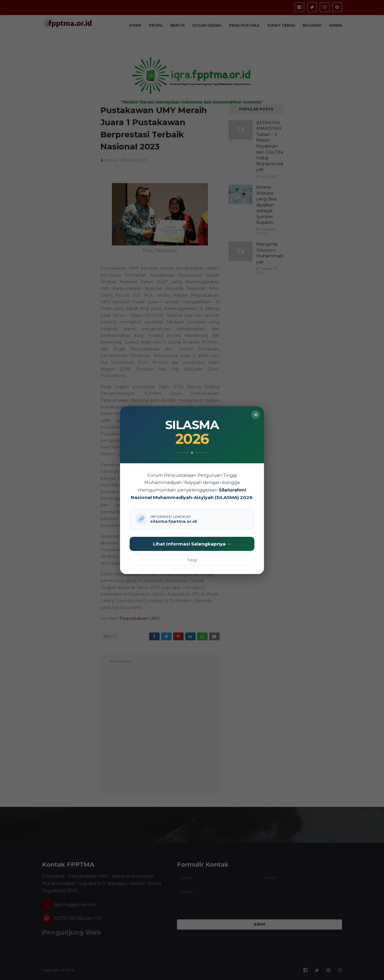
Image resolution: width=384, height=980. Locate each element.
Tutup (192, 560)
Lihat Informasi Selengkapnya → (192, 544)
